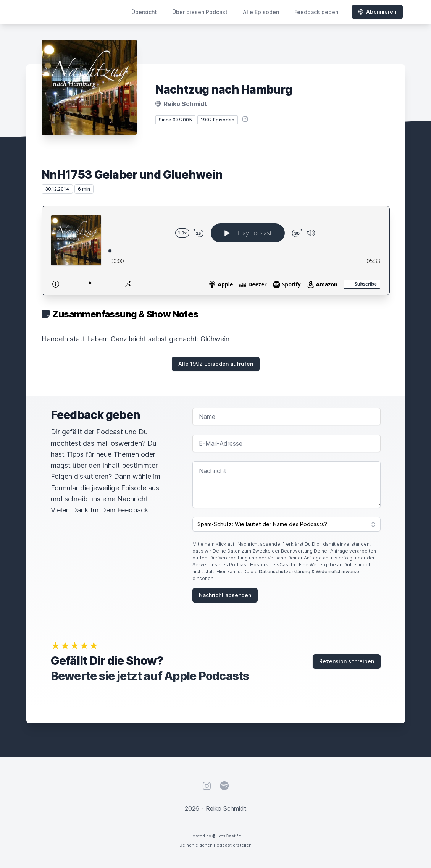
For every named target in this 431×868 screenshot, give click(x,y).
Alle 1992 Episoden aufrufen (216, 364)
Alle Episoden (261, 12)
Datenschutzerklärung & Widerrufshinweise (309, 571)
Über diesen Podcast (200, 12)
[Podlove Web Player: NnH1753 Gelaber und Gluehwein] (216, 251)
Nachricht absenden (225, 595)
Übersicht (144, 12)
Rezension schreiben (347, 661)
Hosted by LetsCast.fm (215, 836)
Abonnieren (377, 12)
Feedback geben (316, 12)
